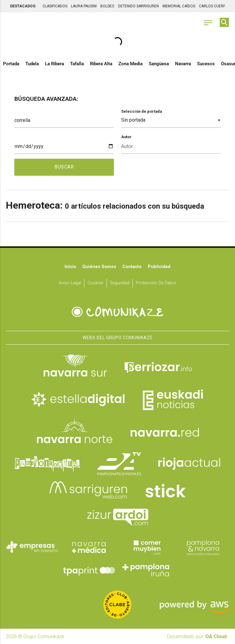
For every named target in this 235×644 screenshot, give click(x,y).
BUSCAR (64, 167)
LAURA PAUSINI (84, 6)
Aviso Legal (70, 283)
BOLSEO (107, 6)
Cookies (95, 283)
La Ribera (54, 64)
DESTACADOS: (23, 6)
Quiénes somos (99, 267)
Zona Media (131, 64)
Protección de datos (156, 283)
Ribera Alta (101, 64)
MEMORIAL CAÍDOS (179, 6)
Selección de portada (142, 111)
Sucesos (206, 64)
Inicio (70, 267)
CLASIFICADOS (55, 6)
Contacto (132, 267)
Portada (11, 64)
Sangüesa (159, 64)
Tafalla (77, 64)
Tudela (32, 64)
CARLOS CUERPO (214, 6)
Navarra (183, 64)
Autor (126, 137)
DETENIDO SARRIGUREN (138, 6)
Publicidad (159, 267)
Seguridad (120, 283)
